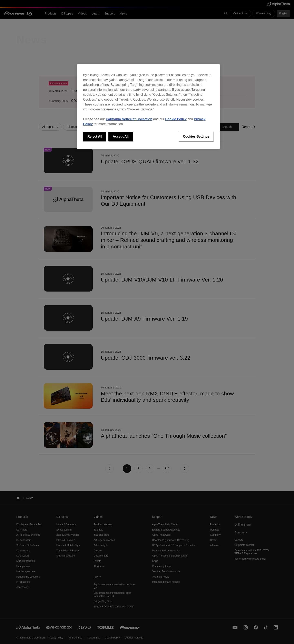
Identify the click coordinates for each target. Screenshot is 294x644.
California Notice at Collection (129, 119)
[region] (148, 107)
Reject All (95, 136)
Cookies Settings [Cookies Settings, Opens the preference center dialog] (196, 136)
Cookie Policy (176, 119)
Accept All (121, 136)
